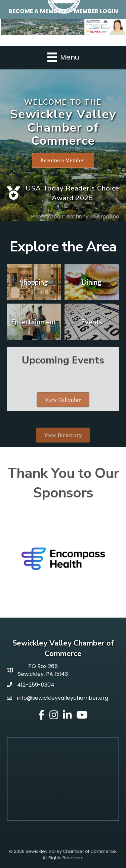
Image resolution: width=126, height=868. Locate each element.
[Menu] (63, 57)
